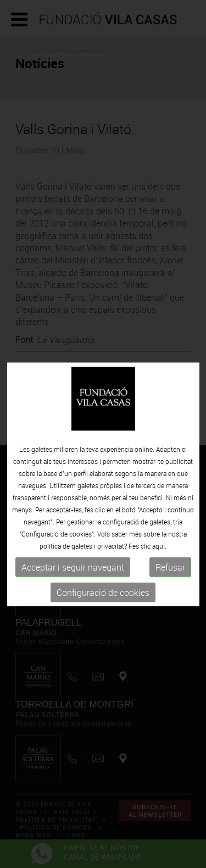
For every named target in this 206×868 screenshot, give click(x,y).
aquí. (159, 556)
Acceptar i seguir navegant (73, 578)
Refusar (170, 578)
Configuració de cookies (103, 603)
